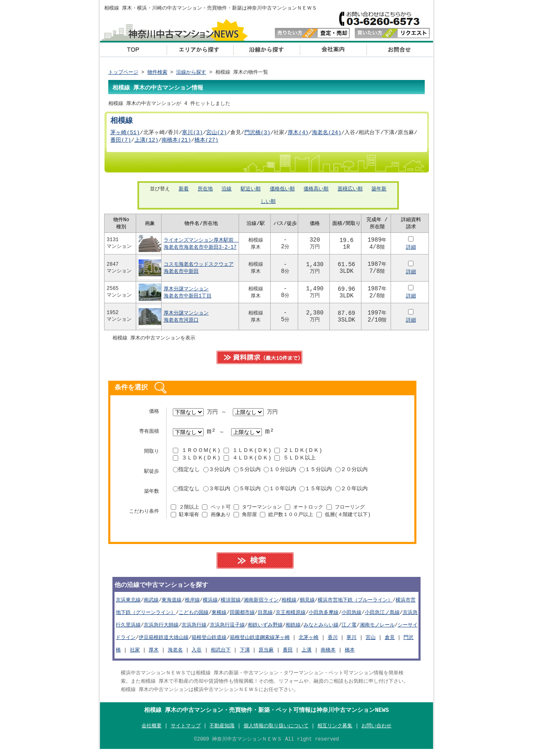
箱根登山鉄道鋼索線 (252, 642)
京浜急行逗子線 (227, 630)
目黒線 (265, 618)
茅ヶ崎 (282, 642)
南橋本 (328, 655)
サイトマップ (186, 732)
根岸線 (192, 605)
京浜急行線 (194, 630)
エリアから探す (200, 49)
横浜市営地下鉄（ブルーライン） (355, 605)
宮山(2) (217, 135)
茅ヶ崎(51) (125, 135)
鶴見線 (307, 605)
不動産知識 (222, 732)
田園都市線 (242, 618)
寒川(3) (192, 135)
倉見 (390, 642)
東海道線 (172, 605)
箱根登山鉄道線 (209, 642)
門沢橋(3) (258, 135)
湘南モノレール (377, 630)
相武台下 (221, 655)
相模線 (289, 605)
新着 (184, 192)
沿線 (227, 192)
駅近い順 (251, 192)
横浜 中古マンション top (133, 49)
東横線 (219, 618)
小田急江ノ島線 (382, 618)
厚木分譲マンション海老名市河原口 (186, 320)
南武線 (151, 605)
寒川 (351, 642)
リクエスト (392, 34)
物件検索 (157, 73)
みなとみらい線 (321, 630)
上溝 (306, 655)
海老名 (175, 655)
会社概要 (333, 49)
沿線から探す (266, 49)
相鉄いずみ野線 (265, 630)
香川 (333, 642)
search (259, 565)
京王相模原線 (291, 618)
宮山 (371, 642)
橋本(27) (207, 142)
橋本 (350, 655)
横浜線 (210, 605)
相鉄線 (293, 630)
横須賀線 (231, 605)
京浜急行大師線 (161, 630)
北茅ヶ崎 (309, 642)
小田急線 (351, 618)
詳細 (411, 251)
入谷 (197, 655)
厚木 (154, 655)
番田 (288, 655)
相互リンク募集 (335, 732)
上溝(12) (147, 142)
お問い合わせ (400, 49)
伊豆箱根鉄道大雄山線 (164, 642)
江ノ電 (349, 630)
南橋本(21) (176, 142)
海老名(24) (327, 135)
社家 (135, 655)
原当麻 (266, 655)
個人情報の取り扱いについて (276, 732)
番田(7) (121, 142)
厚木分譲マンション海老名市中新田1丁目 (188, 296)
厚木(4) (298, 135)
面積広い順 (350, 192)
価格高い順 (316, 192)
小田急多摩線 (324, 618)
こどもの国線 (194, 618)
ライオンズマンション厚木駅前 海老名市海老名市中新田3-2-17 (201, 247)
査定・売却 (312, 34)
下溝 (245, 655)
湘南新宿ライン (261, 605)
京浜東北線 (128, 605)
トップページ (123, 73)
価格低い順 (282, 192)
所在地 (205, 192)
